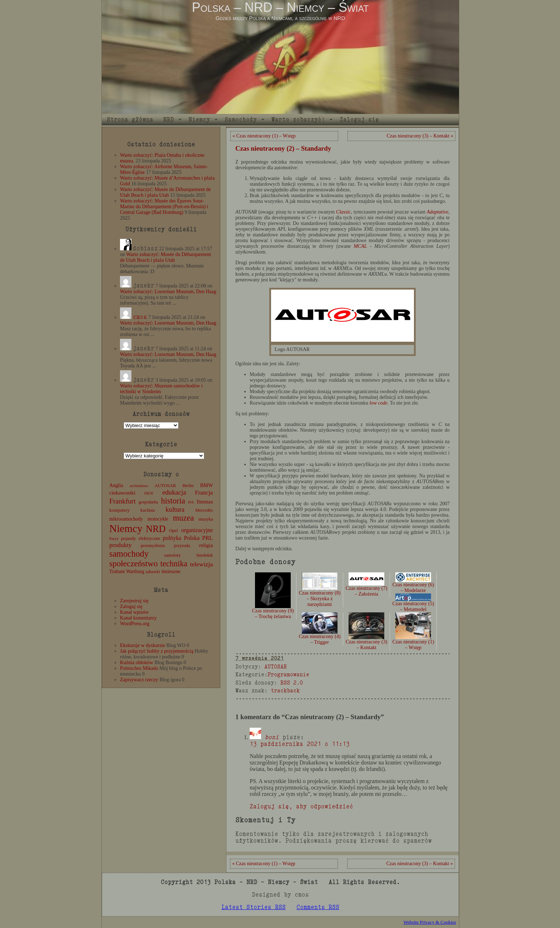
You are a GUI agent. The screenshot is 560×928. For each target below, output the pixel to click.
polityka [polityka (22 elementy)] (172, 538)
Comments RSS (318, 907)
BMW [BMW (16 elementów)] (207, 485)
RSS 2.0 (292, 683)
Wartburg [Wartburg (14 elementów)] (135, 571)
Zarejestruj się (134, 601)
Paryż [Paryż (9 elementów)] (114, 538)
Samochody (241, 119)
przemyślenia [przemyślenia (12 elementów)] (153, 546)
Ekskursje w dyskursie (142, 645)
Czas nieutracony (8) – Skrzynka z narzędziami (320, 593)
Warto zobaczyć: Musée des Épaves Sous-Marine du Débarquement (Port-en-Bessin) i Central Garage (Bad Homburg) (164, 207)
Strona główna (130, 119)
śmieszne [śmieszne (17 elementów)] (171, 571)
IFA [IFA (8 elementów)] (191, 502)
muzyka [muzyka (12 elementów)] (206, 519)
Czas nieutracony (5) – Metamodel (413, 603)
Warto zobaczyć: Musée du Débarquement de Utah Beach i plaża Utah (165, 192)
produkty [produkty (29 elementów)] (121, 545)
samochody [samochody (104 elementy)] (129, 554)
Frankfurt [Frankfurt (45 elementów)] (122, 501)
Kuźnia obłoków (137, 663)
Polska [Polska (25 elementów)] (192, 538)
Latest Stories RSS (254, 907)
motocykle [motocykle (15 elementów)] (158, 519)
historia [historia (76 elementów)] (173, 501)
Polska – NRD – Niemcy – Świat (280, 7)
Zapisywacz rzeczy (139, 680)
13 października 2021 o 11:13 (300, 744)
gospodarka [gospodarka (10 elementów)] (148, 502)
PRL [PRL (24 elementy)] (207, 538)
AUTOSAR (276, 666)
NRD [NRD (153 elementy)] (156, 529)
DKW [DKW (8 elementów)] (149, 493)
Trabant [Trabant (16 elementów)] (117, 571)
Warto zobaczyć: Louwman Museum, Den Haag (168, 292)
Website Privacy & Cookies (430, 922)
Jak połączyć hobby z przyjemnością (157, 651)
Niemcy (199, 119)
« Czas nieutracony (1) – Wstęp (264, 136)
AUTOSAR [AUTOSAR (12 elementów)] (165, 486)
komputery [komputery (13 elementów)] (119, 510)
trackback (285, 690)
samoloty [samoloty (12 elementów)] (172, 555)
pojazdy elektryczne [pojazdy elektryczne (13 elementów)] (141, 538)
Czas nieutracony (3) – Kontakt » (420, 136)
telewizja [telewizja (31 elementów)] (201, 564)
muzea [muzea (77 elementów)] (183, 518)
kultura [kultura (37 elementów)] (175, 509)
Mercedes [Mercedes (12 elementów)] (204, 510)
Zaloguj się (359, 119)
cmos (140, 317)
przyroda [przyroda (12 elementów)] (182, 546)
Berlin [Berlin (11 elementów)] (188, 486)
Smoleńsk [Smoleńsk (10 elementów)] (204, 555)
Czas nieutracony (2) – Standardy (283, 148)
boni (272, 737)
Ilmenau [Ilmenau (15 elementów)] (205, 502)
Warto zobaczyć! (298, 119)
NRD (169, 119)
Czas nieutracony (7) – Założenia (367, 586)
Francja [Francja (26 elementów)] (204, 493)
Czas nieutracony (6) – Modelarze (413, 584)
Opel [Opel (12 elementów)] (173, 531)
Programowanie (288, 674)
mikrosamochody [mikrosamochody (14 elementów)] (126, 519)
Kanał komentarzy (138, 618)
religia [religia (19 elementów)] (206, 545)
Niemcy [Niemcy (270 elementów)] (126, 528)
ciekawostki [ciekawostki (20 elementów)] (122, 493)
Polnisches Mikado (139, 668)
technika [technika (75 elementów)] (174, 564)
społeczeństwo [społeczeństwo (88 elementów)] (134, 563)
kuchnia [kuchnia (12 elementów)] (147, 510)
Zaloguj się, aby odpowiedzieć (301, 806)
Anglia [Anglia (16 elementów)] (116, 485)
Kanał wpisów (134, 612)
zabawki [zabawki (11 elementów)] (153, 572)
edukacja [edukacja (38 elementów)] (174, 492)
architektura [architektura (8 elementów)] (139, 486)
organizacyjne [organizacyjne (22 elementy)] (197, 530)
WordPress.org (135, 624)
